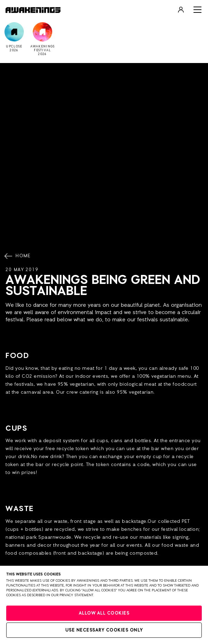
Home (18, 256)
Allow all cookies (104, 613)
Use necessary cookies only (104, 630)
